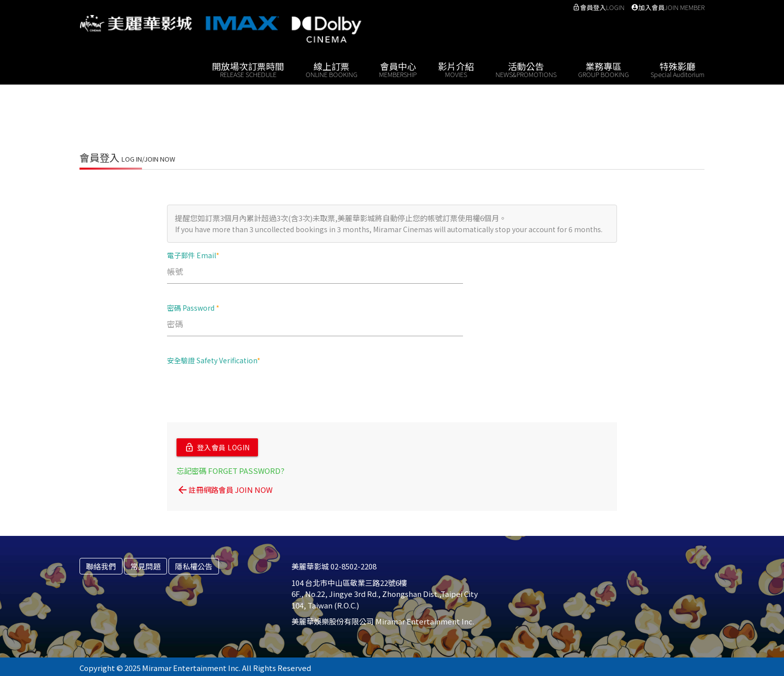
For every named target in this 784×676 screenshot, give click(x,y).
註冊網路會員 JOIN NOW (224, 487)
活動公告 (526, 69)
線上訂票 (331, 69)
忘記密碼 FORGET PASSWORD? (230, 468)
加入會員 (668, 7)
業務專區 (603, 69)
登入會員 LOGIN (217, 446)
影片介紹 (456, 69)
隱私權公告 (194, 564)
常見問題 (145, 564)
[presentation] (243, 393)
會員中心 (398, 69)
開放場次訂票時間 (248, 69)
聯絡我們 (101, 564)
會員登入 (598, 7)
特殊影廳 (677, 69)
